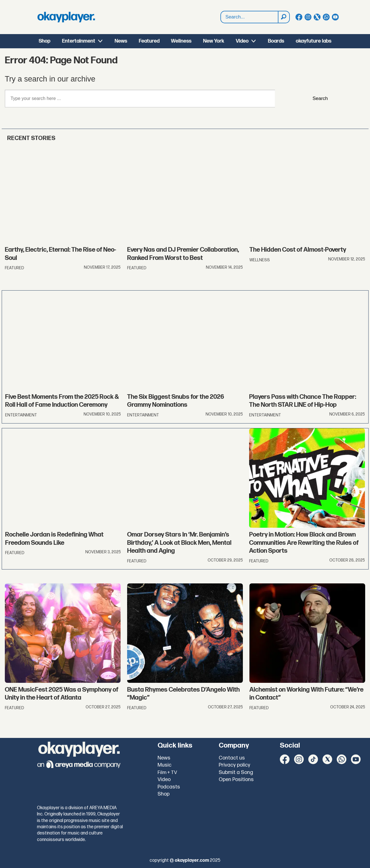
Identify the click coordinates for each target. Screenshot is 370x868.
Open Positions (236, 780)
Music (165, 765)
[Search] (284, 17)
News (121, 41)
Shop (45, 41)
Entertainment (79, 41)
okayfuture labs (314, 41)
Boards (276, 41)
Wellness (181, 41)
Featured (149, 41)
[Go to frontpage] (66, 17)
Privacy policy (234, 765)
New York (214, 41)
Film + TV (167, 773)
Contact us (232, 758)
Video (242, 41)
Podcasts (169, 787)
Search (320, 98)
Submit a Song (236, 772)
